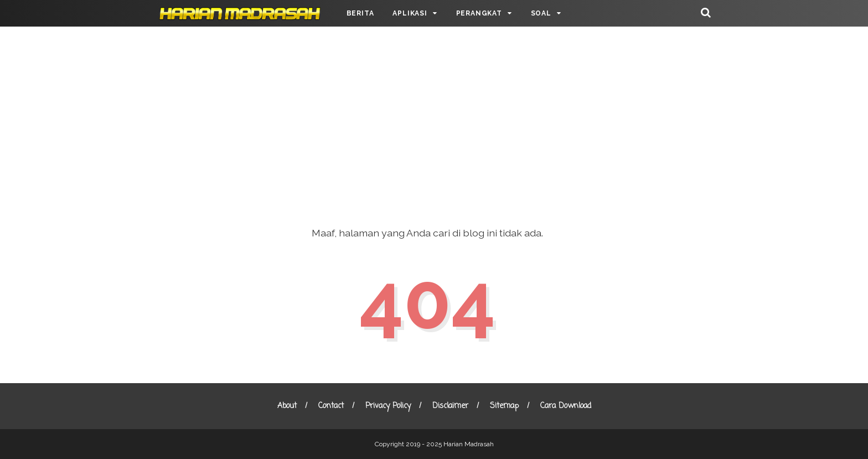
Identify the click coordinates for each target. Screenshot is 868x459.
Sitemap (504, 406)
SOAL (541, 13)
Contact (331, 406)
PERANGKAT (479, 13)
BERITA (360, 13)
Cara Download (566, 406)
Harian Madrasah (469, 444)
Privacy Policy (388, 406)
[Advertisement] (434, 116)
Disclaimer (450, 406)
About (287, 406)
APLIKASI (410, 13)
